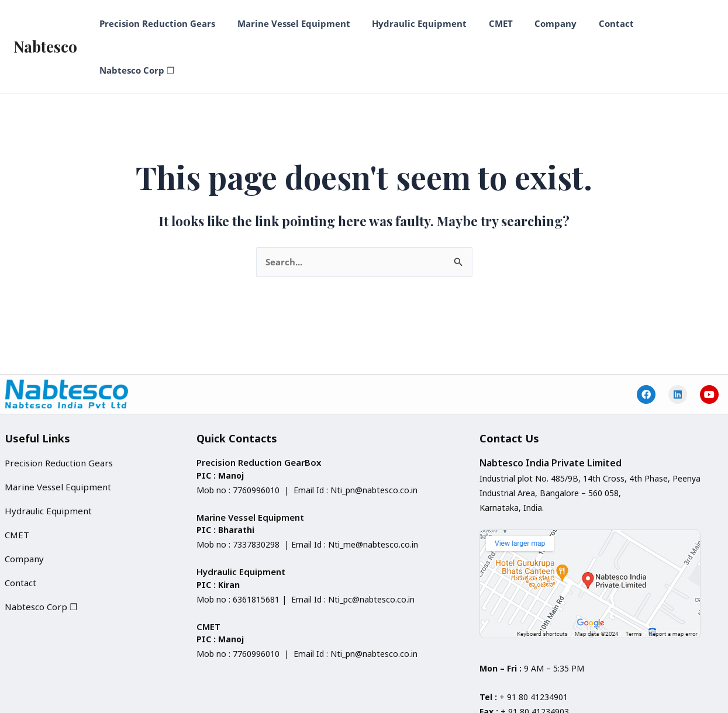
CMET (490, 23)
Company (540, 23)
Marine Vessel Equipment (291, 23)
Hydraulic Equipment (413, 23)
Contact (596, 23)
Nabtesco (45, 23)
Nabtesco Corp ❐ (669, 23)
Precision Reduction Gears (160, 23)
